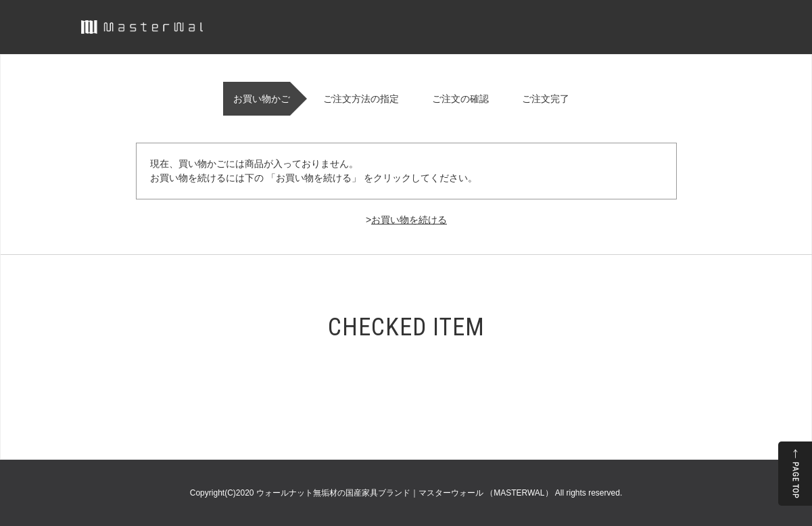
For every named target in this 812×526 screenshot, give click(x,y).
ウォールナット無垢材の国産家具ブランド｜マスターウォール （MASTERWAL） (406, 493)
